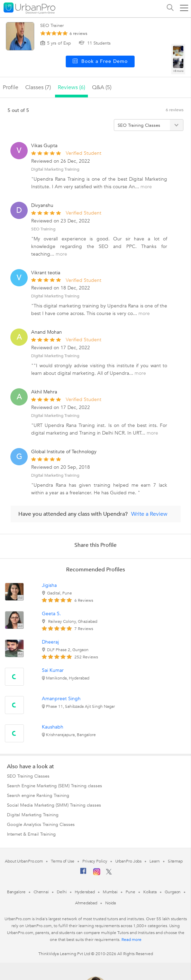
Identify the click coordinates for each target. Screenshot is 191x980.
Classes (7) (38, 87)
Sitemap (175, 861)
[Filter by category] (149, 125)
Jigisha (49, 585)
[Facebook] (83, 874)
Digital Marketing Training (55, 169)
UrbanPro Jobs (129, 861)
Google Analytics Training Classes (41, 825)
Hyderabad (85, 892)
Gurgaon (173, 892)
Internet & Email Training (31, 834)
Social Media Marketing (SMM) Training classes (54, 805)
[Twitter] (109, 873)
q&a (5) (102, 87)
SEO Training (43, 229)
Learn (155, 861)
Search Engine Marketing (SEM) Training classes (54, 786)
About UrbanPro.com (24, 861)
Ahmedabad (86, 903)
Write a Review (149, 514)
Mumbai (110, 892)
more (146, 187)
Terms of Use (63, 861)
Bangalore (16, 892)
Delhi (62, 892)
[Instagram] (97, 874)
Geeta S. (51, 614)
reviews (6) (71, 87)
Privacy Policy (95, 861)
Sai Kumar (53, 670)
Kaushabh (53, 727)
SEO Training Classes (28, 776)
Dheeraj (50, 642)
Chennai (41, 892)
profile (11, 87)
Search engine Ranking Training (38, 796)
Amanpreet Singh (61, 699)
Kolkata (150, 892)
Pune (130, 892)
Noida (111, 903)
